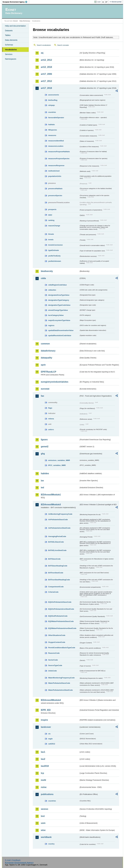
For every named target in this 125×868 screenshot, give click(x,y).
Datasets (9, 31)
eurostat (45, 389)
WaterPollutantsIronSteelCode (60, 690)
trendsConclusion (55, 245)
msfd (43, 780)
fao (42, 396)
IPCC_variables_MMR (57, 465)
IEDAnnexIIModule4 (51, 700)
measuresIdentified (56, 141)
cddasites (52, 290)
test (43, 816)
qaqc (50, 215)
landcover (46, 727)
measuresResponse (56, 165)
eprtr (43, 365)
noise (44, 787)
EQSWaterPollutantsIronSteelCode (62, 628)
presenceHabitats (55, 189)
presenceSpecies (55, 196)
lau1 (43, 752)
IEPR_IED (46, 710)
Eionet (16, 21)
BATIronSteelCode (56, 573)
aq (42, 53)
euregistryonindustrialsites (54, 382)
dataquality (46, 358)
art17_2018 (46, 88)
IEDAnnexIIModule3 (51, 505)
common (45, 344)
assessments (53, 95)
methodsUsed (54, 171)
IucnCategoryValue (56, 315)
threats (51, 234)
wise (43, 830)
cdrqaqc (51, 105)
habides (45, 473)
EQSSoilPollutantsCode (58, 616)
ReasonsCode (54, 653)
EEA (16, 2)
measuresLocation (56, 146)
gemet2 (45, 447)
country (51, 844)
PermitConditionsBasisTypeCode (62, 648)
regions (51, 325)
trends (51, 240)
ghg (43, 454)
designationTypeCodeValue (59, 305)
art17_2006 (46, 74)
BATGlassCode (54, 559)
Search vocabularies (44, 45)
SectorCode (53, 660)
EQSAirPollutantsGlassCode (60, 602)
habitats (51, 125)
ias (42, 481)
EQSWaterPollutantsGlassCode (61, 621)
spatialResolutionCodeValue (60, 335)
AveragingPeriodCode (57, 536)
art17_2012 (46, 81)
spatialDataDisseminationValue (61, 330)
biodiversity (47, 271)
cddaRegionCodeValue (57, 285)
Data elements (11, 40)
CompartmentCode (56, 587)
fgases (44, 440)
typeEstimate (53, 250)
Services (9, 54)
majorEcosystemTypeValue (59, 320)
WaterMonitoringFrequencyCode (61, 678)
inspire (44, 720)
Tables (8, 35)
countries (52, 112)
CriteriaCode (53, 592)
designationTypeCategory (59, 300)
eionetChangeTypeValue (58, 310)
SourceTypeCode (55, 665)
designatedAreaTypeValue (59, 295)
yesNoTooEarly (54, 256)
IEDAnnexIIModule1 (51, 495)
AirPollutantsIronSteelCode (59, 528)
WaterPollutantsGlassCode (59, 683)
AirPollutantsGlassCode (58, 520)
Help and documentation (15, 26)
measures (52, 135)
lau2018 (45, 766)
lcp (42, 773)
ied (42, 488)
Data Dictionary (25, 21)
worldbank (46, 837)
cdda (43, 278)
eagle (50, 739)
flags (50, 408)
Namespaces (11, 59)
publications (47, 794)
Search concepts (63, 45)
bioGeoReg (53, 100)
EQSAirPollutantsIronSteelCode (61, 609)
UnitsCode (52, 671)
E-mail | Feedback (13, 860)
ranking (51, 220)
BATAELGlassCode (56, 542)
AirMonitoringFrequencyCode (60, 514)
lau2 (43, 759)
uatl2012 (52, 744)
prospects (52, 209)
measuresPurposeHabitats (59, 152)
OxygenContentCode (57, 642)
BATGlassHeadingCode (58, 566)
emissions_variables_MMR (59, 460)
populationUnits (55, 176)
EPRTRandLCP (48, 372)
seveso (44, 809)
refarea (51, 419)
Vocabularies (11, 50)
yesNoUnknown (55, 261)
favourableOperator (56, 118)
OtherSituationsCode (57, 635)
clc (49, 734)
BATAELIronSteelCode (57, 550)
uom (43, 823)
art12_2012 (46, 60)
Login (99, 2)
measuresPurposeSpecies (59, 159)
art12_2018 (46, 67)
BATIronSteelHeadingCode (59, 580)
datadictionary (48, 351)
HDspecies (52, 130)
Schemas (9, 45)
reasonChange (54, 226)
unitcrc (51, 430)
